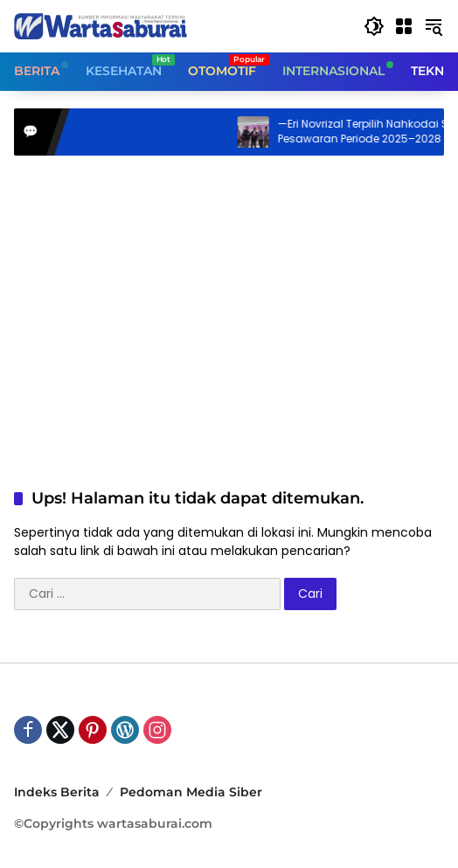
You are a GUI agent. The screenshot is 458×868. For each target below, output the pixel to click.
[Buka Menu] (404, 26)
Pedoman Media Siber (191, 792)
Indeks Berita (57, 792)
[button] (374, 26)
